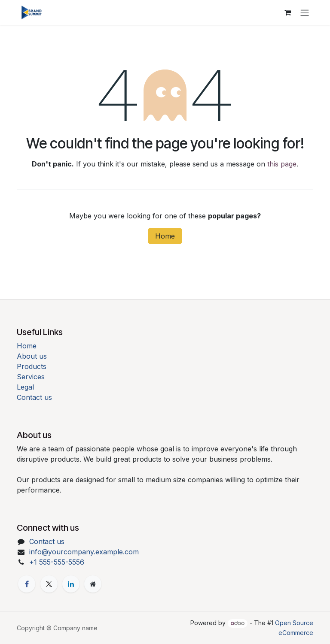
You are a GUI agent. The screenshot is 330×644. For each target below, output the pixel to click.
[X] (49, 584)
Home (165, 236)
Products (32, 366)
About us (32, 356)
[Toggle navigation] (305, 12)
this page (282, 164)
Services (31, 377)
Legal (25, 387)
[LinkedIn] (71, 584)
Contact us (34, 397)
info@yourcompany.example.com (84, 552)
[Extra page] (93, 584)
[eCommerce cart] (287, 12)
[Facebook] (27, 584)
